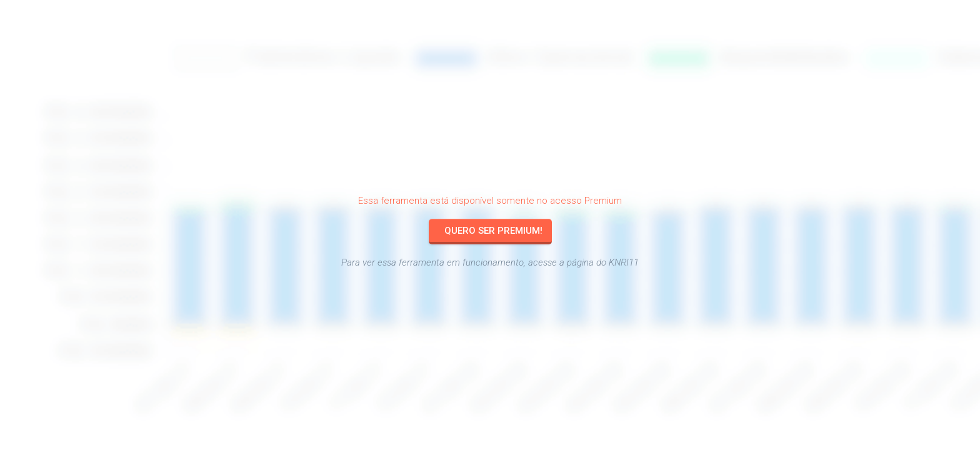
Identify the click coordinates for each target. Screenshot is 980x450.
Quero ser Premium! (493, 231)
